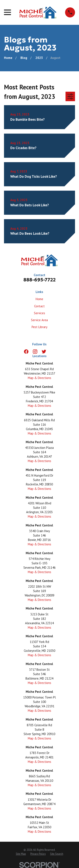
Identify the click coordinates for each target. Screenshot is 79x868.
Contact (39, 306)
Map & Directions (39, 378)
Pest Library (39, 327)
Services (39, 313)
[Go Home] (8, 58)
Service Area (39, 320)
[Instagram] (35, 352)
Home (39, 299)
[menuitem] (21, 854)
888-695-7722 (39, 280)
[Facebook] (26, 352)
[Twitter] (44, 352)
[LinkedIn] (53, 352)
